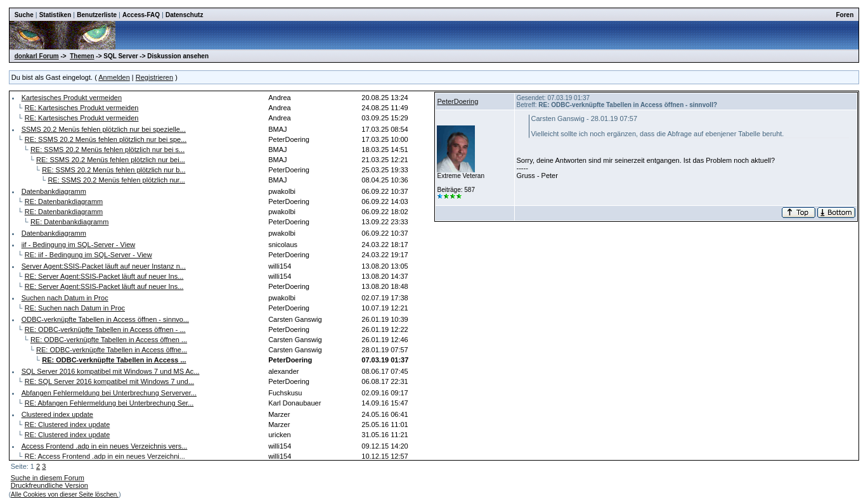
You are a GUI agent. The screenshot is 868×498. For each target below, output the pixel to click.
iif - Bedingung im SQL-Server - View (79, 245)
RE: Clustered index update (68, 425)
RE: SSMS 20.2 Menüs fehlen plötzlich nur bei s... (107, 150)
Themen (82, 56)
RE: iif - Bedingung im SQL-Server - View (88, 255)
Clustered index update (57, 414)
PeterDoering (457, 101)
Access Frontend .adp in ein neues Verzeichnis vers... (105, 446)
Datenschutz (184, 15)
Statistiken (55, 15)
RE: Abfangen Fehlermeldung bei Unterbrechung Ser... (109, 403)
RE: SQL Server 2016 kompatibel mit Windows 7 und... (109, 381)
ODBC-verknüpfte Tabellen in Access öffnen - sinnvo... (105, 319)
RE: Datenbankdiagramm (64, 201)
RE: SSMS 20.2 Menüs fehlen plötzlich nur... (116, 180)
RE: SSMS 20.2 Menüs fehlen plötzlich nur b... (113, 170)
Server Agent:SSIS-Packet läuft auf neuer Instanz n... (104, 266)
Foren (845, 15)
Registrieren (154, 77)
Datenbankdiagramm (54, 191)
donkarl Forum (37, 56)
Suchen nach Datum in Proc (65, 298)
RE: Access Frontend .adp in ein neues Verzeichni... (105, 456)
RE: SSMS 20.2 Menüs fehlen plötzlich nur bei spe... (106, 139)
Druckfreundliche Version (49, 485)
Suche (24, 15)
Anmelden (114, 77)
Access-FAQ (141, 15)
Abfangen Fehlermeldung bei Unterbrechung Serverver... (109, 393)
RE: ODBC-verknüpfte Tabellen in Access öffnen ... (109, 340)
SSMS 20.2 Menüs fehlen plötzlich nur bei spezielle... (104, 129)
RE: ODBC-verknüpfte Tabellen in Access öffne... (112, 350)
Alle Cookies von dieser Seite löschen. (65, 495)
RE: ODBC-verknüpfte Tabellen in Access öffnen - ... (105, 329)
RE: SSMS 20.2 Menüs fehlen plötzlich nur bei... (111, 160)
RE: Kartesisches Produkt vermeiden (82, 108)
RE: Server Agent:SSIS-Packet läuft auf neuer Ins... (104, 276)
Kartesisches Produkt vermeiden (72, 98)
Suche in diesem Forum (48, 478)
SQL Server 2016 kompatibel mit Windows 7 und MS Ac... (111, 371)
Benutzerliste (97, 15)
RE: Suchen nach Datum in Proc (75, 308)
